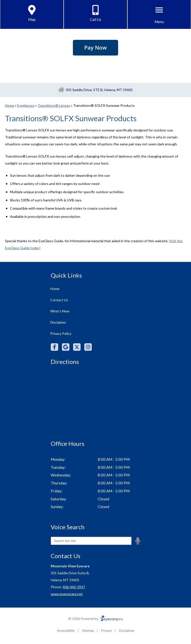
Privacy (107, 631)
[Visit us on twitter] (77, 347)
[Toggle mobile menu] (159, 10)
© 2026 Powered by (96, 619)
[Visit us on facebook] (54, 347)
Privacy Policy (61, 333)
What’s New (60, 311)
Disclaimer (58, 322)
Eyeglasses (26, 105)
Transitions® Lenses (54, 105)
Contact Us (59, 300)
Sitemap (88, 631)
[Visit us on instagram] (88, 347)
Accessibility (66, 631)
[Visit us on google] (66, 347)
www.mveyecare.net (67, 594)
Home (10, 105)
